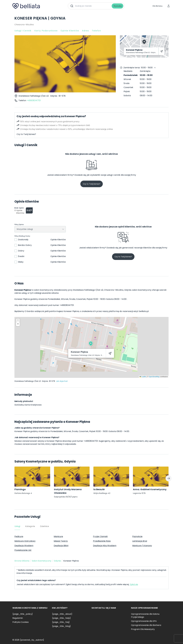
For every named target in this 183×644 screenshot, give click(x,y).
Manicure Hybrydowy (25, 541)
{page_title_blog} (61, 626)
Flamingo (20, 489)
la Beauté (99, 489)
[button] (91, 344)
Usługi (17, 526)
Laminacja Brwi (140, 541)
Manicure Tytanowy (142, 546)
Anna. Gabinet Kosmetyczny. (150, 489)
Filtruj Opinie (19, 225)
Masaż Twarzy (61, 541)
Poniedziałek (131, 75)
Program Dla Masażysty (143, 629)
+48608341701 (34, 100)
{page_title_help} (61, 618)
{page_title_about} (62, 614)
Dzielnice (44, 526)
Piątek (127, 91)
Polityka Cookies (21, 622)
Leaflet (143, 377)
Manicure (58, 536)
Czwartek (128, 87)
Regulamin (18, 618)
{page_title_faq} (61, 622)
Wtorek (127, 79)
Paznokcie (137, 536)
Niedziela (128, 71)
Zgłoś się (134, 584)
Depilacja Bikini (61, 546)
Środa (126, 83)
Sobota (127, 96)
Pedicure (19, 536)
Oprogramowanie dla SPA (144, 621)
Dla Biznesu (158, 6)
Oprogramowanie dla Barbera (146, 625)
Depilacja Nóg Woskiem (105, 546)
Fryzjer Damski (100, 536)
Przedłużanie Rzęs (102, 541)
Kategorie (30, 526)
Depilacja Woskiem (24, 546)
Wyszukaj (117, 6)
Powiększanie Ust (23, 550)
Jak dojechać (62, 381)
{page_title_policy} (23, 614)
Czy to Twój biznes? (26, 134)
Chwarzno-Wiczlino (24, 25)
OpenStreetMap (154, 377)
